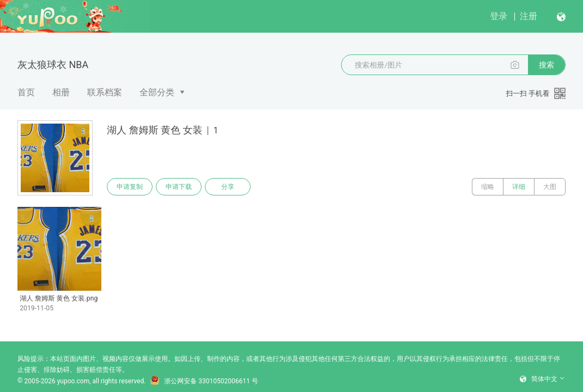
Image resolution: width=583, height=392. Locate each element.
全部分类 (157, 92)
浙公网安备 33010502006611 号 (204, 381)
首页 (26, 92)
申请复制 (130, 187)
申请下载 (179, 187)
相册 (61, 92)
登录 (499, 16)
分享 (228, 187)
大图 (550, 187)
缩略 (488, 187)
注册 (529, 16)
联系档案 (105, 92)
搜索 (546, 65)
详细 (519, 187)
